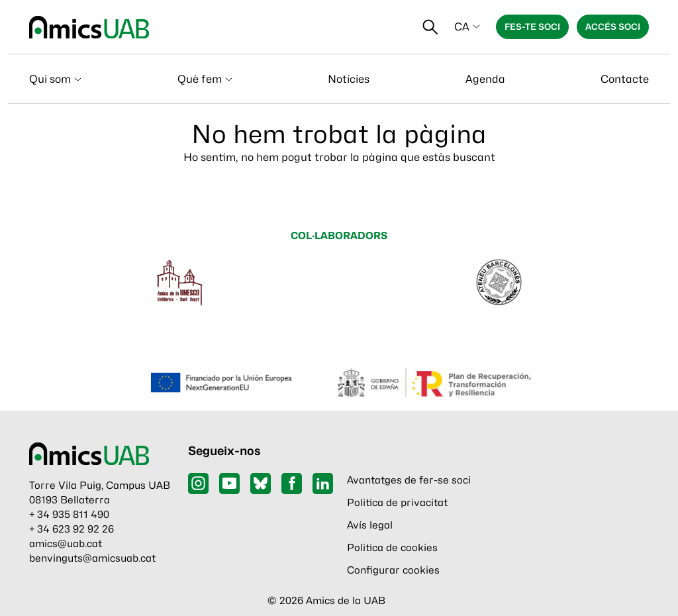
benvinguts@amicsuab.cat (92, 558)
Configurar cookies (393, 570)
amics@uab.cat (66, 544)
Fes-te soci (532, 26)
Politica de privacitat (397, 503)
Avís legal (370, 525)
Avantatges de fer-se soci (409, 480)
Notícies (349, 79)
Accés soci (613, 26)
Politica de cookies (392, 548)
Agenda (485, 79)
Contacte (625, 79)
